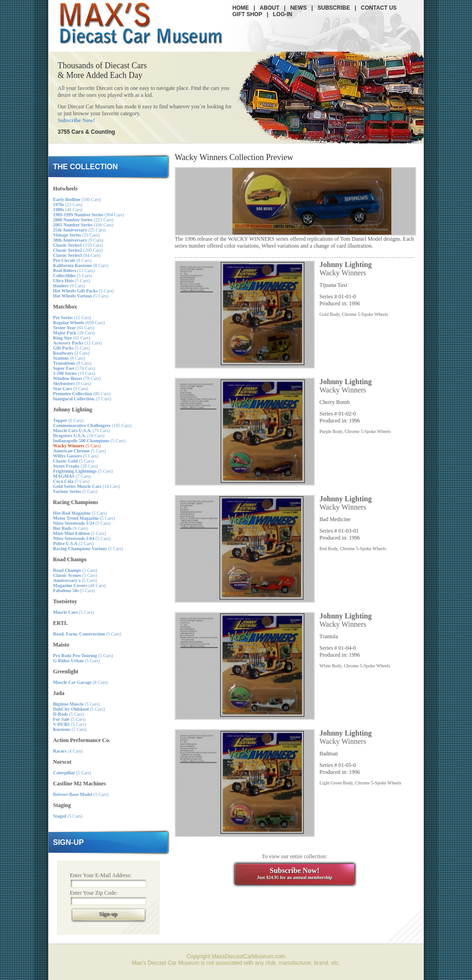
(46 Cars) (68, 210)
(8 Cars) (72, 260)
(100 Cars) (77, 199)
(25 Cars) (79, 230)
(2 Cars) (71, 353)
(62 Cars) (72, 338)
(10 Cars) (79, 436)
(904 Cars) (88, 215)
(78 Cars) (77, 378)
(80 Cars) (82, 394)
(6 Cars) (69, 286)
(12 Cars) (72, 318)
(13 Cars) (74, 270)
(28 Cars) (74, 333)
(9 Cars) (78, 240)
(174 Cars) (74, 368)
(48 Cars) (79, 585)
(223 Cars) (83, 220)
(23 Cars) (68, 205)
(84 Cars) (77, 255)
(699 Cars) (79, 323)
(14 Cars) (86, 486)
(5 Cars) (72, 276)
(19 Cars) (76, 235)
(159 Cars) (78, 245)
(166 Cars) (83, 225)
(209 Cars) (78, 250)
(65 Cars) (74, 328)
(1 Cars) (75, 570)
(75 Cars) (82, 431)
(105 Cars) (92, 425)
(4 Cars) (68, 751)
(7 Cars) (72, 476)
